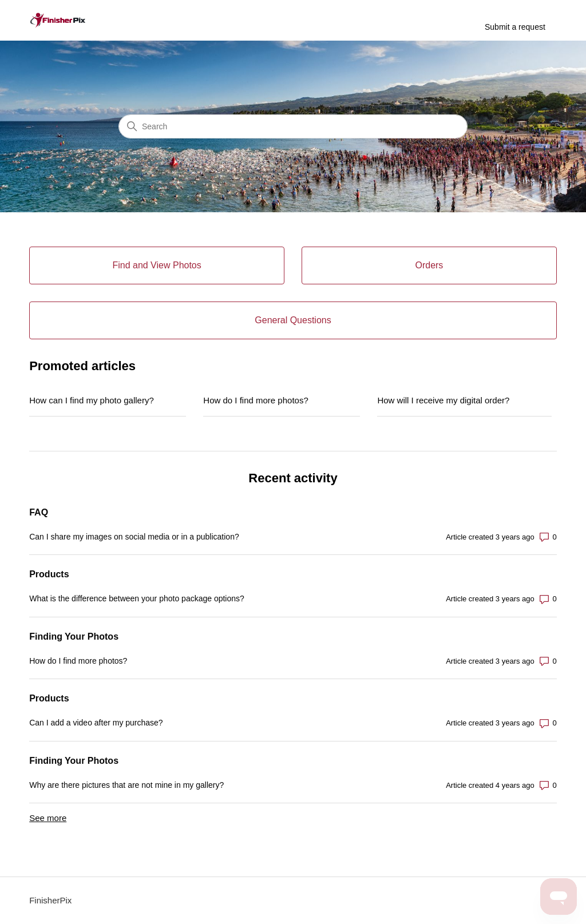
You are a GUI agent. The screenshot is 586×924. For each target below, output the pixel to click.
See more (48, 818)
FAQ (39, 512)
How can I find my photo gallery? (92, 400)
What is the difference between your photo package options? (137, 598)
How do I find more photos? (256, 400)
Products (49, 574)
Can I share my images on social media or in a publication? (134, 537)
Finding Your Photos (74, 637)
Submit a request (515, 27)
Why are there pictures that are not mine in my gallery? (126, 785)
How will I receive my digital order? (443, 400)
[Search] (293, 126)
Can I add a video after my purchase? (96, 723)
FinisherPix (50, 900)
